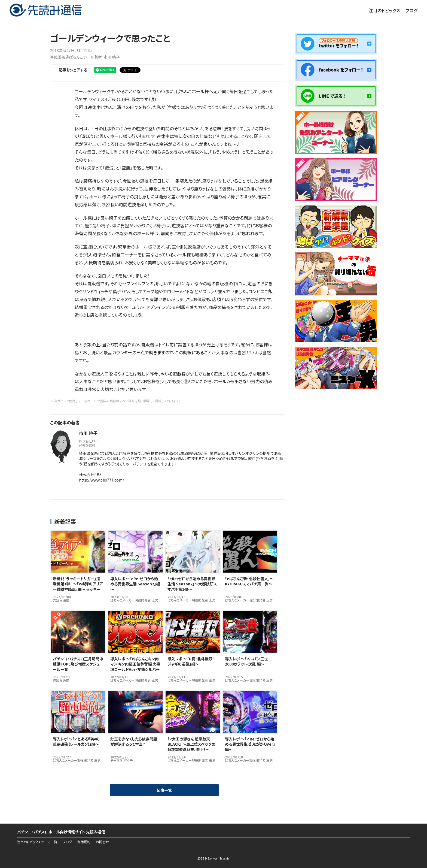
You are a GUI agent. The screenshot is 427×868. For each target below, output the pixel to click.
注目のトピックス (384, 10)
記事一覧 (164, 790)
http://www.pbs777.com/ (101, 480)
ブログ (411, 10)
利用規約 (84, 842)
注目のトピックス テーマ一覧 (37, 842)
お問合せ (102, 842)
